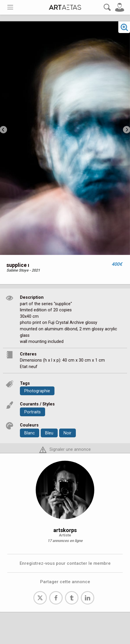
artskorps (65, 530)
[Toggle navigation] (10, 7)
